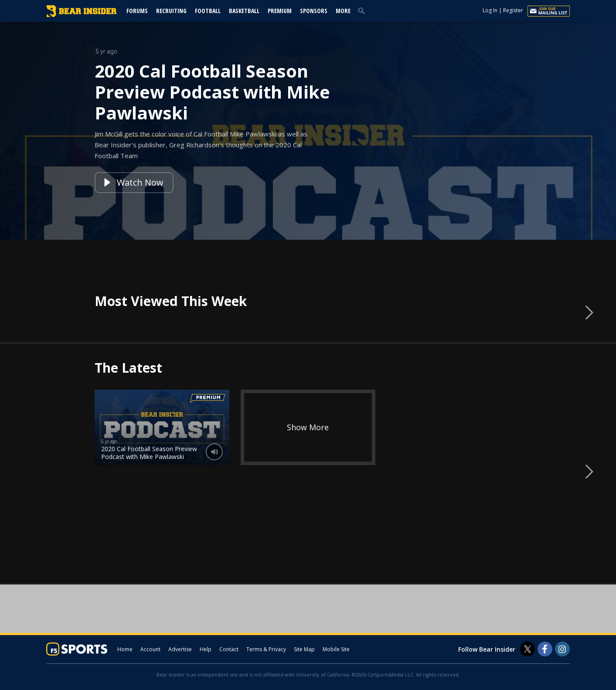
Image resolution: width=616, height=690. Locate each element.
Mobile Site (336, 649)
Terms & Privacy (266, 649)
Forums (137, 11)
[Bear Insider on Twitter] (528, 649)
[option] (308, 131)
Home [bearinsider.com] (125, 649)
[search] (363, 10)
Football (208, 11)
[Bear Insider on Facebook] (545, 649)
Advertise (180, 649)
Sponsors (314, 11)
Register (513, 10)
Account (150, 649)
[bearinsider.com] (82, 15)
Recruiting (171, 11)
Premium (280, 11)
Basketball (244, 11)
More (343, 11)
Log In (490, 10)
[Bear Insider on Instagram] (562, 649)
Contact (229, 649)
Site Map (304, 649)
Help (206, 649)
